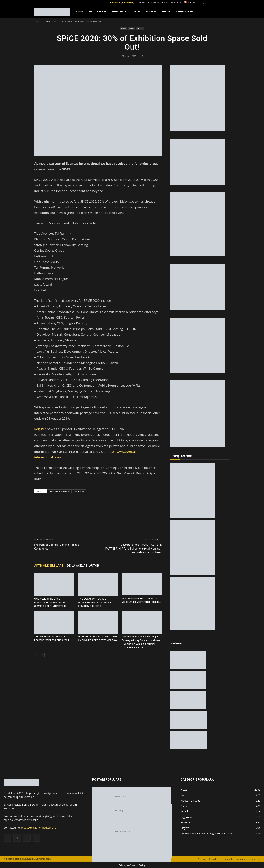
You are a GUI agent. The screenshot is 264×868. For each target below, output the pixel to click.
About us (242, 859)
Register (41, 429)
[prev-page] (37, 655)
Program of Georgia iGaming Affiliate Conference (57, 547)
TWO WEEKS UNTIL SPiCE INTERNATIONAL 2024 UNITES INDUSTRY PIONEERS (94, 602)
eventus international (59, 491)
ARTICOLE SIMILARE (49, 566)
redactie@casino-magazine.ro (39, 828)
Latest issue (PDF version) (121, 2)
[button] (203, 2)
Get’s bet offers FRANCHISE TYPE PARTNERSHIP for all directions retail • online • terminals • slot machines (133, 549)
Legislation (185, 11)
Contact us (255, 859)
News (80, 11)
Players (151, 11)
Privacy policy (228, 859)
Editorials (119, 11)
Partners (202, 859)
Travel (166, 11)
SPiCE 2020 (79, 491)
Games (136, 11)
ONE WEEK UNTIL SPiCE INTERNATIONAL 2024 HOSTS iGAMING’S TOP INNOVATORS (50, 602)
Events (102, 11)
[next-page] (42, 655)
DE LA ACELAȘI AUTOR (83, 566)
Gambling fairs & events (148, 2)
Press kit (214, 859)
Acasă (37, 22)
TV (90, 11)
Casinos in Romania (171, 2)
